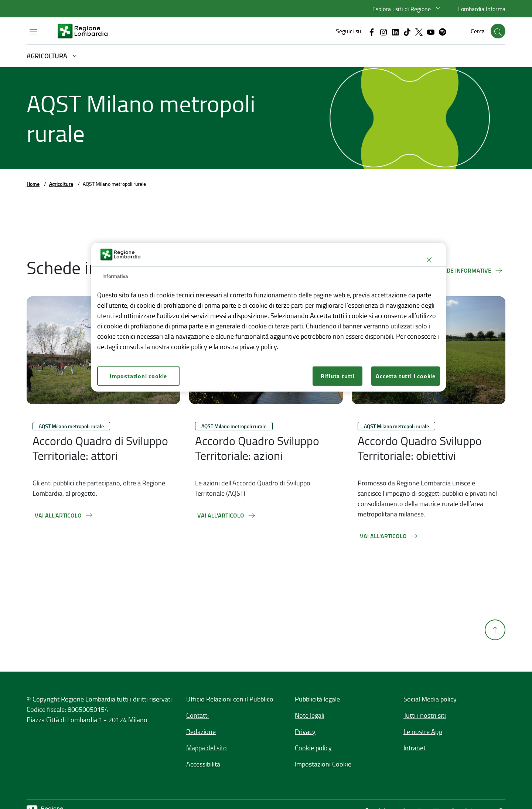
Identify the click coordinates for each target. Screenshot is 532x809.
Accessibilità (203, 764)
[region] (269, 317)
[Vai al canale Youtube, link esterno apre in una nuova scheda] (431, 31)
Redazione (201, 731)
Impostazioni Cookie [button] (323, 764)
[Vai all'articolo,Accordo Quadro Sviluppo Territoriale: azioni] (227, 515)
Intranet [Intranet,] (415, 748)
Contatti (197, 715)
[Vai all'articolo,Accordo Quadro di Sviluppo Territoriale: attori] (64, 515)
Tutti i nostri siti (425, 715)
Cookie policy (313, 748)
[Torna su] (495, 646)
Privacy (305, 731)
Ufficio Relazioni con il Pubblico (230, 699)
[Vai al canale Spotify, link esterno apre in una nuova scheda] (443, 31)
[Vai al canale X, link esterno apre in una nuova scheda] (419, 31)
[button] (407, 9)
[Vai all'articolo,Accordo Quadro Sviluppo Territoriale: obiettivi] (389, 536)
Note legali (310, 715)
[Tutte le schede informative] (455, 270)
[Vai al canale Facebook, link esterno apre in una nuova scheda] (372, 31)
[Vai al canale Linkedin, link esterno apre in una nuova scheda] (395, 31)
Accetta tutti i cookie (406, 376)
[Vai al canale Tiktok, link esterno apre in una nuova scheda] (407, 31)
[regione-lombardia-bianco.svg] (83, 31)
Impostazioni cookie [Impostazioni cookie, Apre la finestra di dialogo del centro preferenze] (138, 376)
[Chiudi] (429, 260)
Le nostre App (423, 731)
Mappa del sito (207, 748)
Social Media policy (430, 699)
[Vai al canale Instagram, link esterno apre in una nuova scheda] (383, 31)
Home (33, 184)
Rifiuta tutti (338, 376)
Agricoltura (61, 184)
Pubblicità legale (317, 699)
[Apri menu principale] (33, 31)
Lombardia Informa (482, 9)
